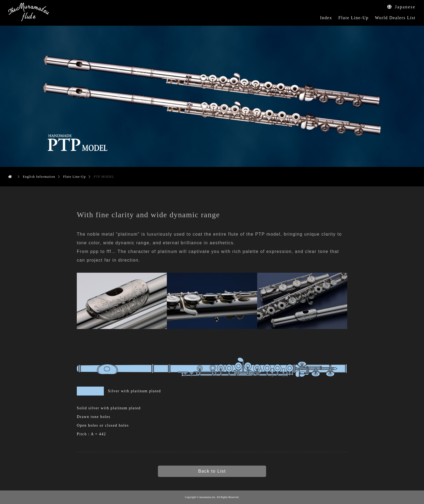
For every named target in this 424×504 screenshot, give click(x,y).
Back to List (212, 471)
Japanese (401, 7)
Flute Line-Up (353, 18)
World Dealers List (395, 18)
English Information (39, 177)
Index (326, 18)
